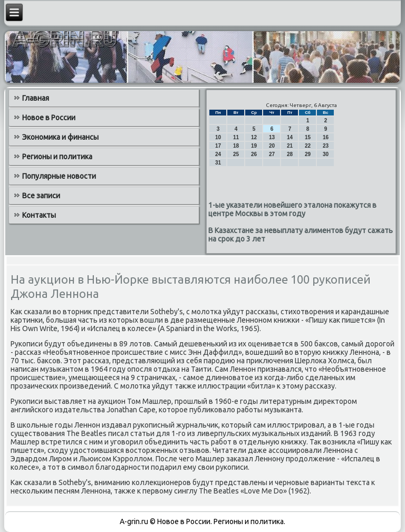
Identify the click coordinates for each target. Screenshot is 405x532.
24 (218, 154)
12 (254, 137)
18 (236, 146)
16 (326, 137)
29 (308, 154)
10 (218, 137)
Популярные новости (59, 176)
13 (272, 137)
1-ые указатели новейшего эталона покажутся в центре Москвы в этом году (292, 209)
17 (218, 146)
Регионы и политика (57, 157)
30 (326, 154)
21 (290, 146)
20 (272, 146)
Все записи (41, 196)
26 (254, 154)
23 (326, 146)
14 (290, 137)
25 (236, 154)
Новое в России (49, 118)
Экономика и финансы (60, 137)
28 (290, 154)
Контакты (39, 215)
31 (218, 163)
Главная (36, 98)
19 (254, 146)
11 (236, 137)
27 (272, 154)
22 (308, 146)
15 (308, 137)
